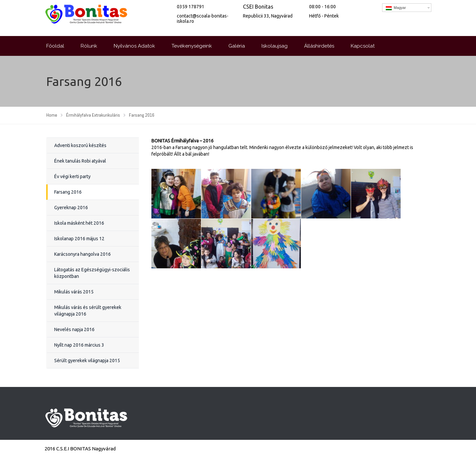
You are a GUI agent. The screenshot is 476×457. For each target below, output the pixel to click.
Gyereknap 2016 (71, 208)
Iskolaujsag (275, 46)
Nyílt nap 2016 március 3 (79, 345)
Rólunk (89, 46)
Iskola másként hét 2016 (79, 223)
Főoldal (55, 46)
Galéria (237, 46)
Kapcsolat (363, 46)
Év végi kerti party (72, 176)
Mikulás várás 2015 (74, 292)
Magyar (396, 8)
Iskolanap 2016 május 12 (79, 239)
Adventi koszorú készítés (80, 145)
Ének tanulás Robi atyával (80, 161)
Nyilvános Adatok (134, 46)
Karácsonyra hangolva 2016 (82, 254)
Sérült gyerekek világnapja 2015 (87, 361)
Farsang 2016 (68, 192)
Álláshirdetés (319, 46)
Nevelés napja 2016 (74, 329)
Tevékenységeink (192, 46)
